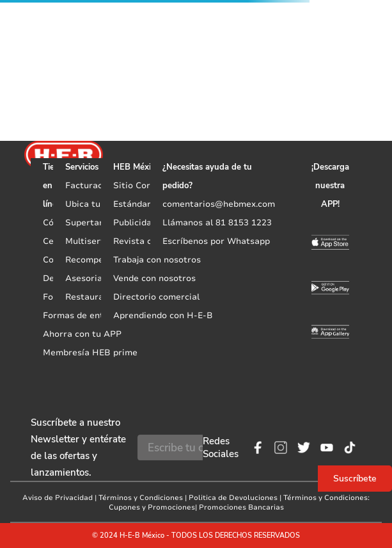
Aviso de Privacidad (58, 498)
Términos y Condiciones (141, 498)
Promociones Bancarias (241, 507)
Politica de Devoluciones (233, 498)
